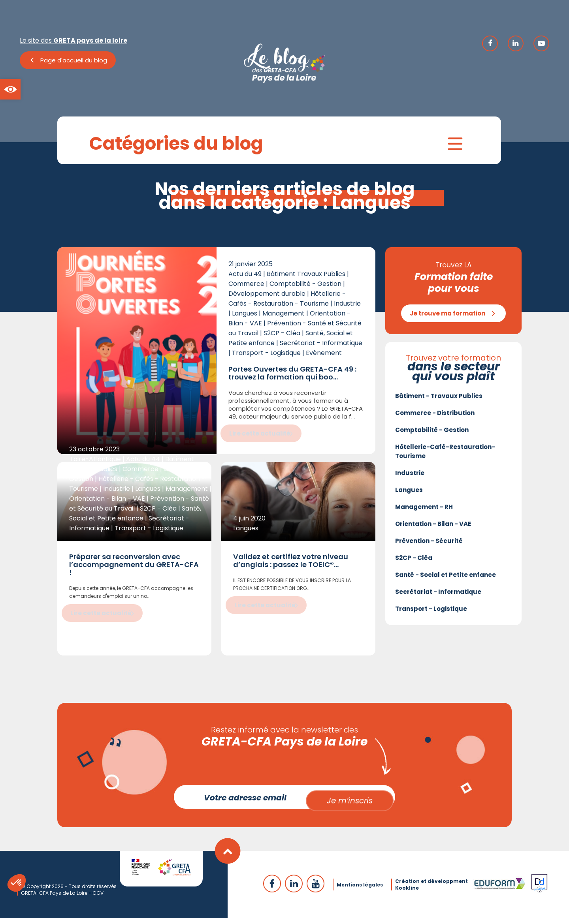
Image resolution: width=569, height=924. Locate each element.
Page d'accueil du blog (74, 60)
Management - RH (424, 510)
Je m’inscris (350, 803)
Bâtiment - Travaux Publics (439, 399)
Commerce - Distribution (435, 416)
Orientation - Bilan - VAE (433, 527)
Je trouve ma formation (447, 317)
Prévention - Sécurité (429, 544)
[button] (10, 89)
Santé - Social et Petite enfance (446, 578)
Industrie (410, 476)
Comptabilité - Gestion (432, 433)
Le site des (73, 40)
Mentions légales (360, 891)
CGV (98, 899)
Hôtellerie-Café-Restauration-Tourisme (445, 455)
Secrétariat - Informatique (438, 595)
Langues (409, 493)
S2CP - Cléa (414, 561)
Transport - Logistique (431, 612)
